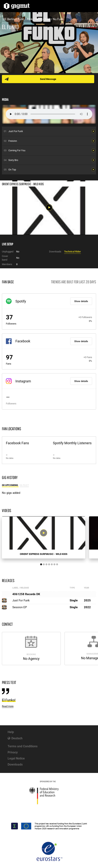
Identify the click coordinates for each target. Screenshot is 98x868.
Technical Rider (73, 252)
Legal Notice (16, 758)
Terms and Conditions (23, 746)
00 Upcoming (10, 485)
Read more (8, 706)
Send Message (48, 79)
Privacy (13, 752)
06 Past (24, 485)
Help (11, 732)
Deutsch (17, 738)
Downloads (15, 764)
